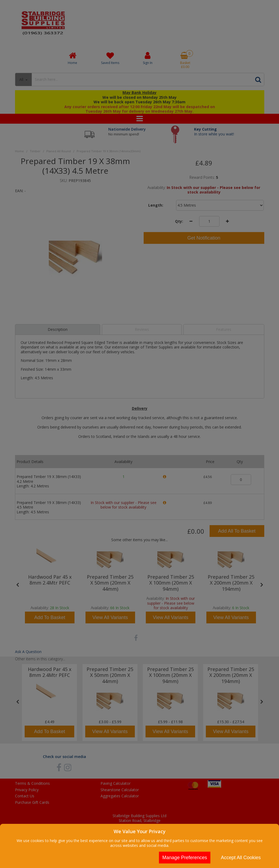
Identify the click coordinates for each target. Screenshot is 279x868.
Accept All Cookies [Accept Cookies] (241, 858)
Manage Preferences (185, 858)
